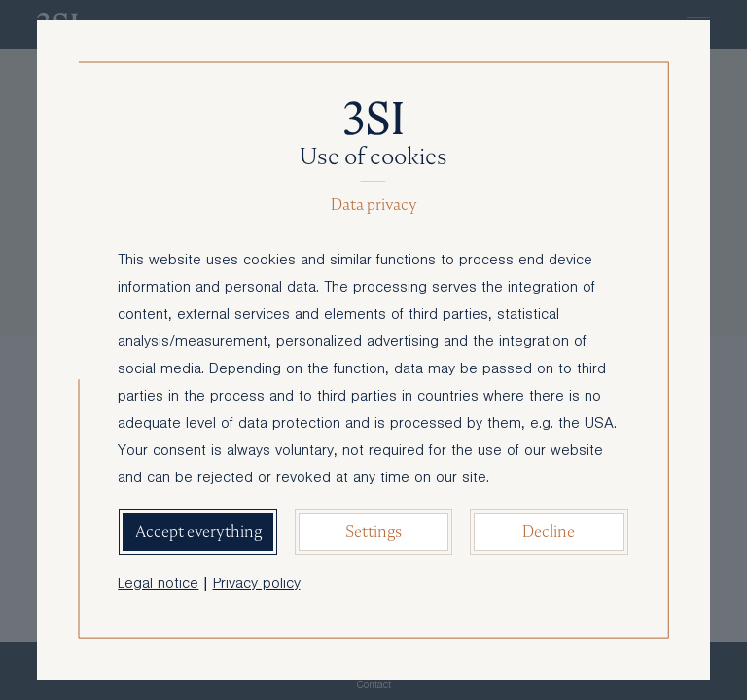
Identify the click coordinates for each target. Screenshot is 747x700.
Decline (549, 531)
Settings (373, 531)
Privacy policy (257, 585)
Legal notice (158, 585)
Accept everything (198, 531)
